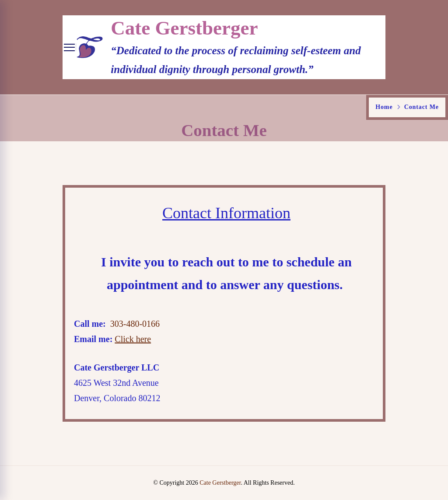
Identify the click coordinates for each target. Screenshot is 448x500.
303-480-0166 (135, 324)
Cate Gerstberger (184, 28)
